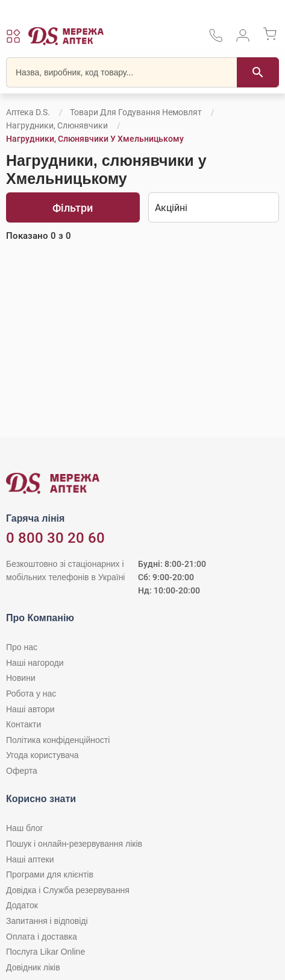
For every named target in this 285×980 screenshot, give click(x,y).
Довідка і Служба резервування (68, 890)
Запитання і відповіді (47, 921)
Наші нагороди (35, 663)
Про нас (22, 647)
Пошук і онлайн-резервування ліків (74, 844)
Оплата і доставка (42, 937)
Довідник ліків (33, 967)
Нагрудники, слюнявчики (57, 125)
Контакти (23, 724)
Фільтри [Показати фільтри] (73, 208)
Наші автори (30, 709)
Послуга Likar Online (45, 952)
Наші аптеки (30, 859)
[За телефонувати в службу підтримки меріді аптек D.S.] (216, 40)
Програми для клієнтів (50, 874)
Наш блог (25, 828)
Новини (21, 678)
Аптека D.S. (28, 112)
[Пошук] (258, 72)
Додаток (22, 905)
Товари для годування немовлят (136, 112)
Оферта (22, 771)
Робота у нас (31, 694)
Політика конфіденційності (58, 740)
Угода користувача (42, 755)
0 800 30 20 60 (55, 538)
